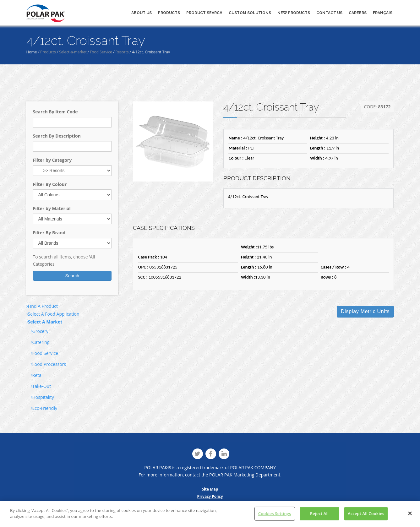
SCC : (143, 277)
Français (383, 13)
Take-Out (41, 386)
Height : (317, 138)
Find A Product (42, 306)
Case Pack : (149, 257)
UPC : (143, 267)
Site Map (210, 489)
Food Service (101, 52)
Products (169, 13)
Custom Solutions (250, 13)
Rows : (327, 277)
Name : (236, 138)
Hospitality (42, 397)
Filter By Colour (50, 184)
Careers (358, 13)
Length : (318, 148)
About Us (142, 13)
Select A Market (44, 322)
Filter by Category (52, 160)
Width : (317, 158)
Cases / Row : (333, 267)
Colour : (236, 158)
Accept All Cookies (366, 513)
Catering (40, 342)
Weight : (249, 247)
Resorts (122, 52)
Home (32, 52)
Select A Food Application (53, 314)
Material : (238, 148)
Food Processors (49, 364)
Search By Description (57, 136)
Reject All (319, 513)
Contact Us (329, 13)
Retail (37, 375)
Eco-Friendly (44, 408)
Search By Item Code (55, 112)
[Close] (410, 513)
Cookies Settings (275, 513)
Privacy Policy (210, 496)
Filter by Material (52, 208)
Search (72, 276)
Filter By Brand (49, 233)
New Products (294, 13)
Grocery (40, 331)
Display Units (365, 311)
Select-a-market (73, 52)
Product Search (204, 13)
